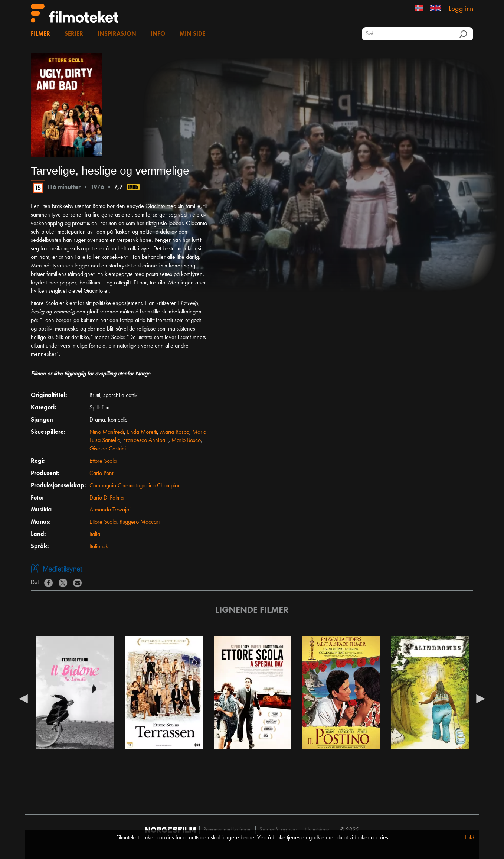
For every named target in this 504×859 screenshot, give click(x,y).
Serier (74, 34)
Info (158, 34)
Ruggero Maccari (140, 522)
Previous (23, 698)
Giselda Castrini (108, 449)
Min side (192, 34)
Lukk (470, 838)
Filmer (40, 34)
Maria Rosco (175, 432)
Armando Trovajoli (110, 510)
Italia (95, 534)
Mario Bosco (186, 440)
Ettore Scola (103, 461)
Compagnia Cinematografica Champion (135, 486)
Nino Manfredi (107, 432)
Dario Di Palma (107, 498)
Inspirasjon (117, 34)
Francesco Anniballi (146, 440)
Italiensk (99, 547)
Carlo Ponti (102, 474)
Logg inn (461, 9)
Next (481, 698)
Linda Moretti (142, 432)
